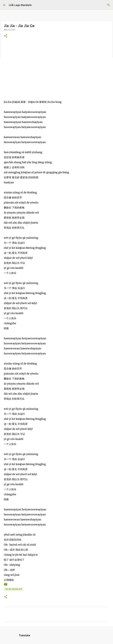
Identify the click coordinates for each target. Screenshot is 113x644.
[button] (6, 36)
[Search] (109, 5)
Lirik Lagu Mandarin (20, 5)
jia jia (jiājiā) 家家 (14, 589)
